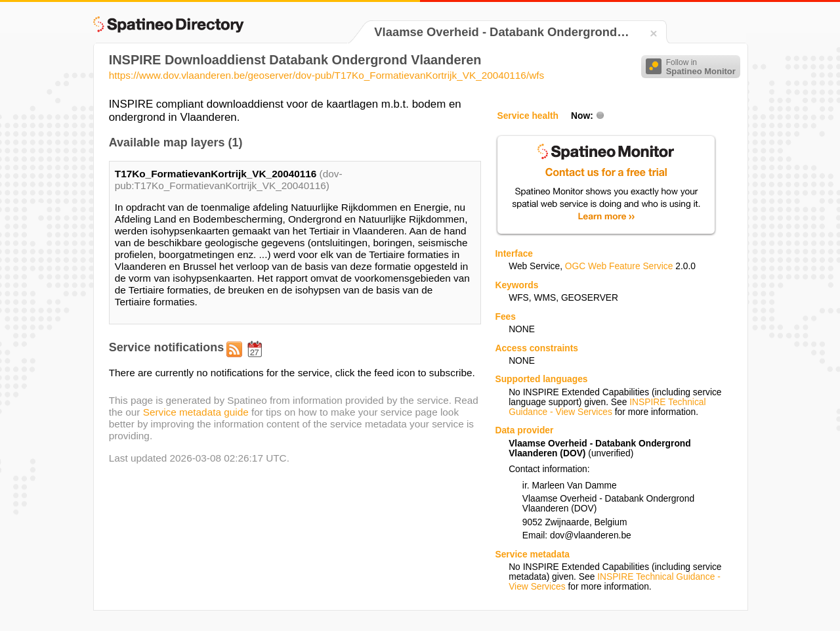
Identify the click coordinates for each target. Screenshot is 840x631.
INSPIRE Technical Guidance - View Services (607, 407)
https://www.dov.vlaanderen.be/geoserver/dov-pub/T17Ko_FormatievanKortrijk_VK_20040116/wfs (326, 75)
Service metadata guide (196, 412)
